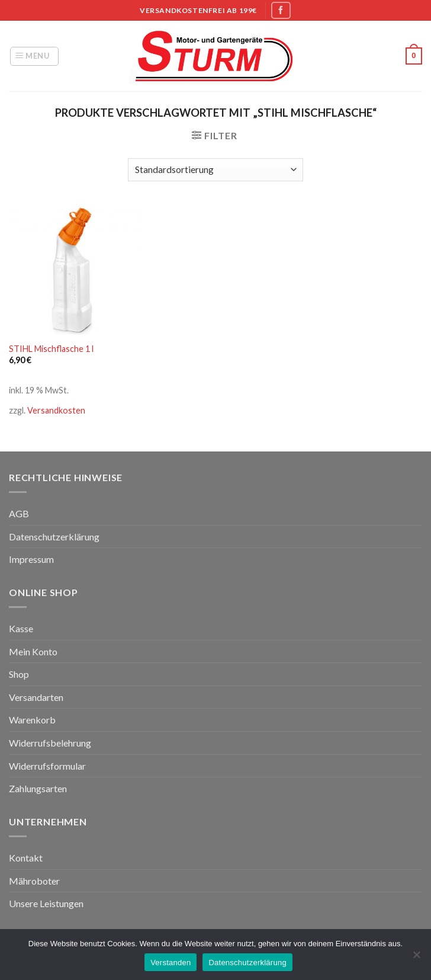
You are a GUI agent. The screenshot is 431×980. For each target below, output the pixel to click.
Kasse (21, 628)
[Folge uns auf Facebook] (281, 10)
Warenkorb (32, 720)
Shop (19, 674)
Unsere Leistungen (46, 903)
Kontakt (26, 858)
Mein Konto (33, 651)
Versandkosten (56, 410)
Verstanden (171, 963)
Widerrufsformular (47, 766)
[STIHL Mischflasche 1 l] (74, 270)
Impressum (31, 559)
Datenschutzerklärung (54, 537)
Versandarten (36, 697)
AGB (19, 513)
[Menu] (34, 56)
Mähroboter (34, 881)
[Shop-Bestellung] (215, 170)
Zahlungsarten (38, 788)
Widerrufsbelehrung (50, 743)
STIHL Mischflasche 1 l (51, 349)
